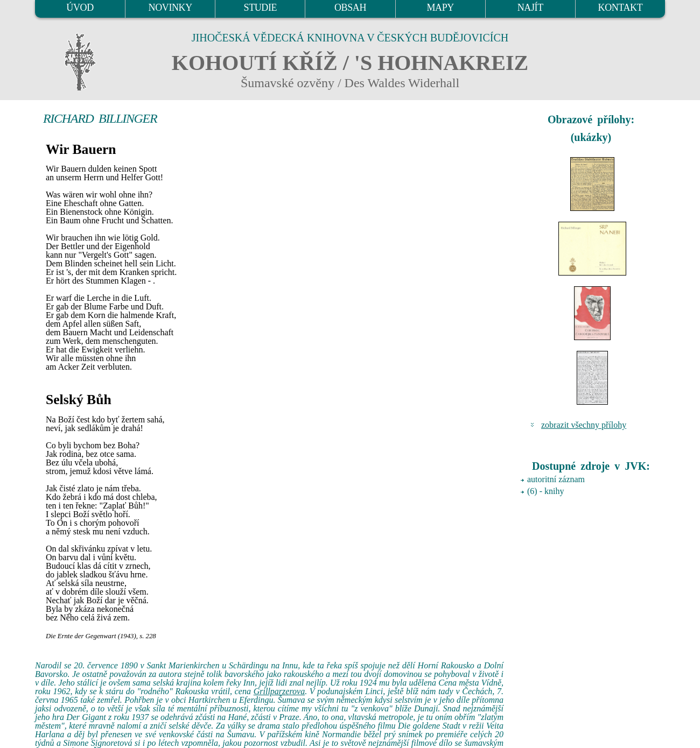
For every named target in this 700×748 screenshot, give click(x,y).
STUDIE (261, 8)
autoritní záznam (556, 479)
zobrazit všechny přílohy (584, 425)
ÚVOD (80, 8)
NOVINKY (170, 8)
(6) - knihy (545, 491)
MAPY (440, 8)
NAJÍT (530, 8)
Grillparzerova (279, 691)
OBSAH (350, 8)
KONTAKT (621, 8)
